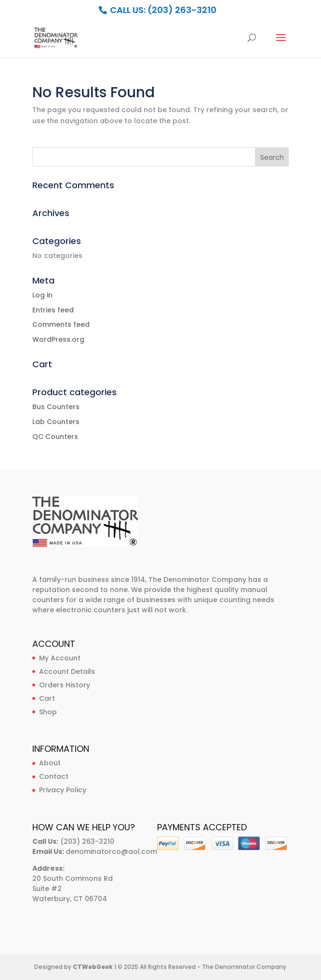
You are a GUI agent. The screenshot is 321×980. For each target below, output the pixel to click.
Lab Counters (56, 422)
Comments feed (61, 324)
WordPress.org (58, 339)
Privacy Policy (63, 790)
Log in (42, 295)
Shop (48, 712)
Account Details (67, 671)
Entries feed (53, 310)
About (50, 763)
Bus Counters (56, 407)
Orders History (65, 685)
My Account (60, 658)
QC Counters (55, 437)
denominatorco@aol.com (111, 851)
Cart (47, 698)
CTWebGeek (93, 967)
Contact (54, 776)
